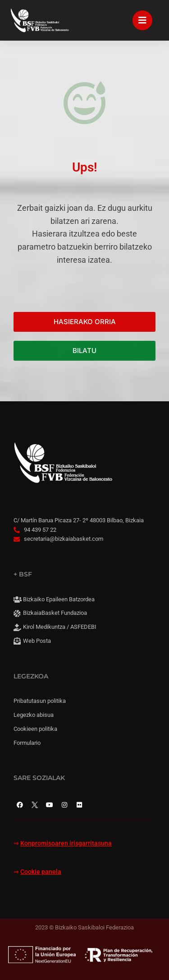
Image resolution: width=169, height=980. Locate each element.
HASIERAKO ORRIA (85, 322)
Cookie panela (41, 872)
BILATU (84, 351)
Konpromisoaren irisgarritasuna (66, 843)
